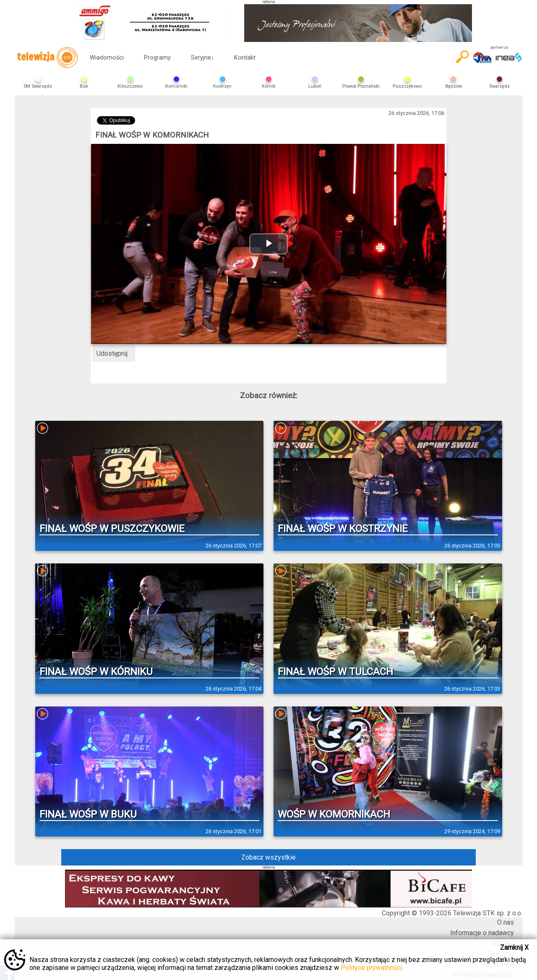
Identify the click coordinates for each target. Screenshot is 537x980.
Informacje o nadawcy (482, 933)
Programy (157, 58)
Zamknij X (514, 947)
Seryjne (202, 58)
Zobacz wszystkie (268, 857)
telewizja (47, 57)
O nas (506, 922)
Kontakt (245, 58)
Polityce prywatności (371, 968)
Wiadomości (107, 58)
